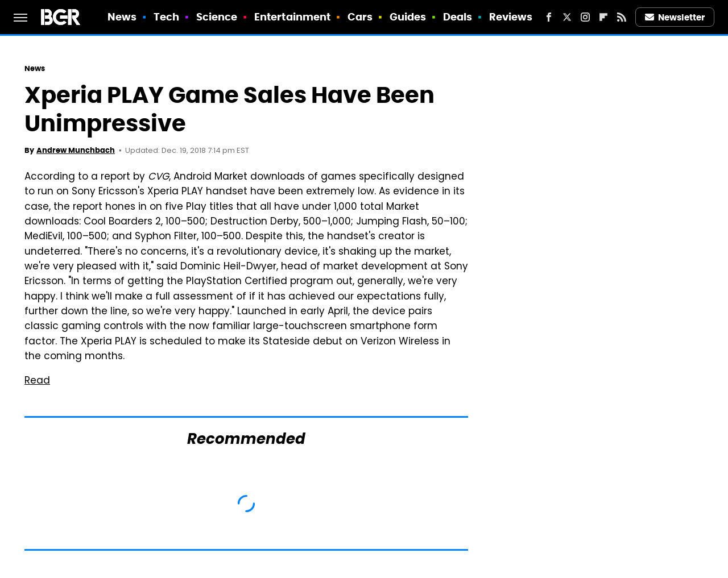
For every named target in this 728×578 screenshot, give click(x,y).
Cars (360, 17)
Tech (166, 17)
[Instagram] (585, 17)
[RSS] (622, 17)
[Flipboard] (603, 17)
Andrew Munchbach (76, 150)
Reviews (511, 17)
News (122, 17)
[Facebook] (549, 17)
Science (217, 17)
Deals (458, 17)
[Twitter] (567, 17)
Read (37, 381)
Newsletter (675, 17)
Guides (408, 17)
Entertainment (292, 17)
